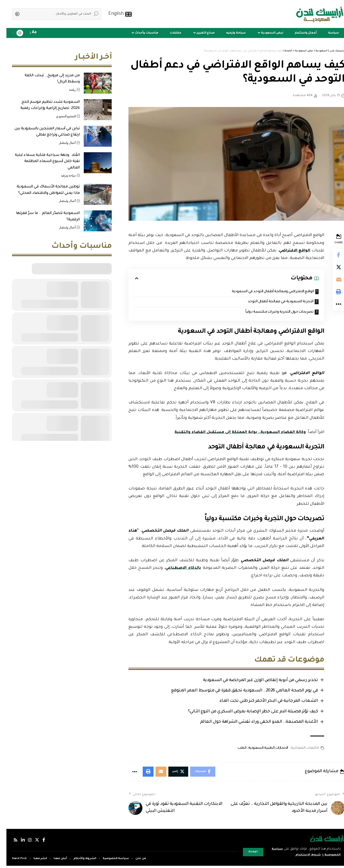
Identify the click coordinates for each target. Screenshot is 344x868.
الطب (234, 750)
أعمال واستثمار (61, 139)
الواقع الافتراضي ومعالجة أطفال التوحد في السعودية (263, 292)
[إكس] (32, 842)
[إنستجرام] (24, 842)
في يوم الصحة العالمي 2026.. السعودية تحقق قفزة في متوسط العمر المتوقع (237, 692)
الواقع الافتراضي (268, 251)
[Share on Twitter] (332, 269)
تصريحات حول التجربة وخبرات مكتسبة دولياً (270, 313)
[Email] (332, 282)
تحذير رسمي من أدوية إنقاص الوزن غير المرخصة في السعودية (253, 681)
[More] (332, 309)
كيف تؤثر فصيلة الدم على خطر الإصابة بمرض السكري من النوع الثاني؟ (245, 713)
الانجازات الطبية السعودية (261, 750)
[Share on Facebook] (332, 255)
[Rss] (9, 842)
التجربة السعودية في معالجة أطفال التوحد (271, 302)
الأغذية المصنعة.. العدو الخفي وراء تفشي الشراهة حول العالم (251, 723)
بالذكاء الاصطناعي (177, 569)
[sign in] (45, 33)
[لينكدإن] (17, 842)
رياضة (66, 85)
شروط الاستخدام (298, 855)
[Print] (332, 296)
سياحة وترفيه (62, 171)
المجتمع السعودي (59, 112)
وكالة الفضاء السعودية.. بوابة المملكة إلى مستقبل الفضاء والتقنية (232, 433)
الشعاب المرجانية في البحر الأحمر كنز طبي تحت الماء (261, 702)
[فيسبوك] (39, 842)
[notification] (37, 33)
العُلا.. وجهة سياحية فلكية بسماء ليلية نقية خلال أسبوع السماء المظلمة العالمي (41, 157)
